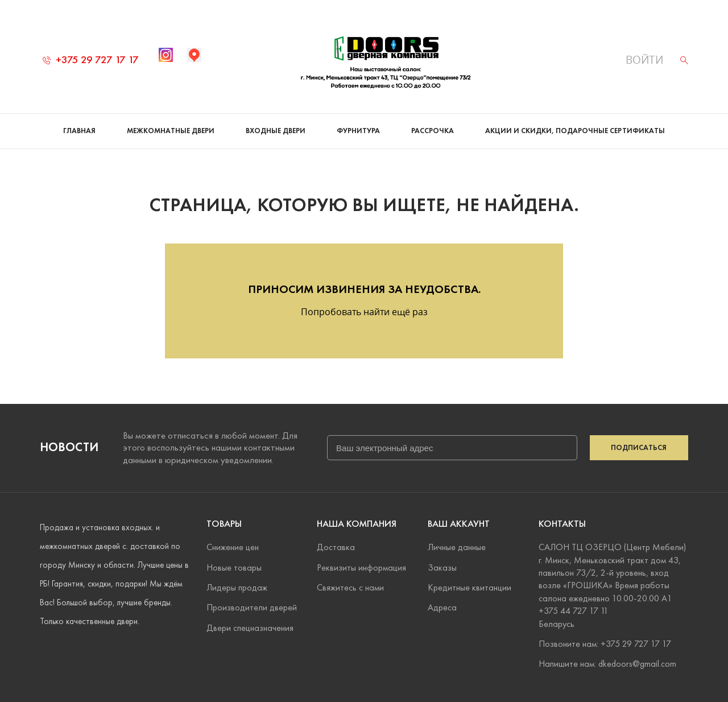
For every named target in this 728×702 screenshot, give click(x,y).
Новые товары (234, 567)
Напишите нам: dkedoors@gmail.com (607, 664)
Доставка (336, 547)
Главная (79, 131)
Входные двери (276, 131)
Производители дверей (252, 607)
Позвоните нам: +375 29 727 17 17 (605, 644)
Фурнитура (358, 131)
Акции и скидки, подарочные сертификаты (575, 131)
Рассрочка (433, 131)
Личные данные (457, 547)
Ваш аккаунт (459, 524)
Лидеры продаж (237, 587)
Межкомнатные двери (171, 131)
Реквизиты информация (361, 567)
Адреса (442, 607)
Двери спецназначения (250, 628)
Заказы (442, 567)
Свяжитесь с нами (350, 587)
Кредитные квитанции (470, 587)
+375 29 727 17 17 (91, 59)
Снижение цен (233, 547)
